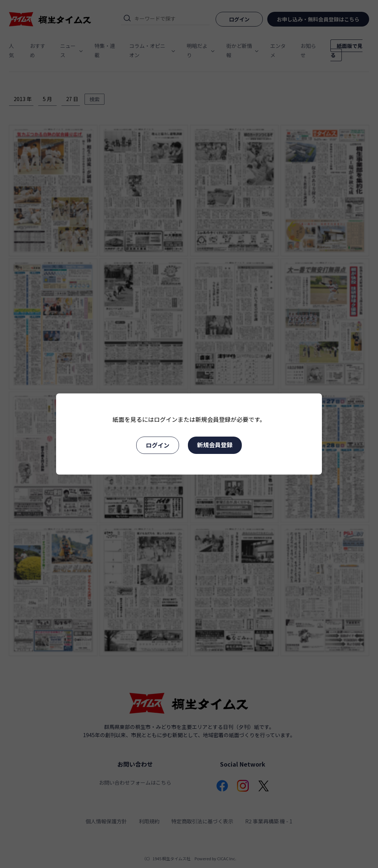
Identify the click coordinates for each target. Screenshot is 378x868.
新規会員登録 (215, 445)
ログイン (158, 445)
